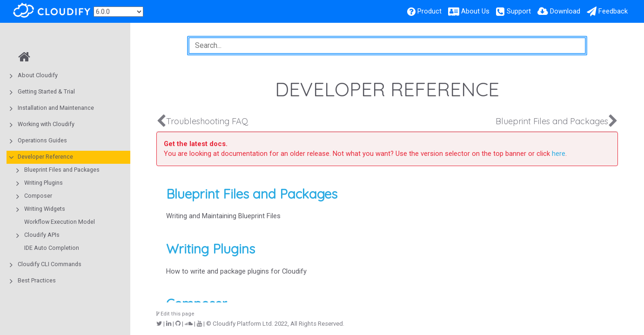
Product (429, 11)
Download (565, 11)
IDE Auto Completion (52, 248)
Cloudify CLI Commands (50, 264)
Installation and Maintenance (56, 108)
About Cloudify (38, 75)
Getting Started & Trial (46, 91)
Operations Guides (42, 140)
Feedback (613, 11)
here (559, 154)
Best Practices (37, 280)
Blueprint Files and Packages (62, 170)
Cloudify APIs (42, 235)
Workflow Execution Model (60, 222)
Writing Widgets (45, 209)
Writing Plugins (44, 183)
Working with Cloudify (46, 124)
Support (519, 11)
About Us (475, 11)
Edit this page (175, 314)
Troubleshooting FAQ (207, 121)
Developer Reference (45, 157)
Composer (38, 196)
